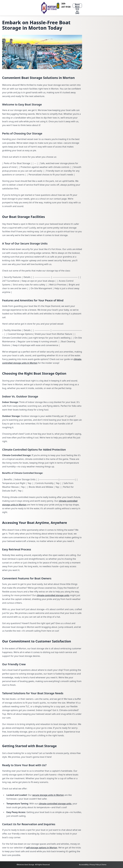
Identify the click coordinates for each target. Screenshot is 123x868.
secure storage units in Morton (48, 795)
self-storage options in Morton (42, 848)
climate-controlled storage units (53, 595)
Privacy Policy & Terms (98, 865)
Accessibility (84, 865)
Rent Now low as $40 (77, 6)
